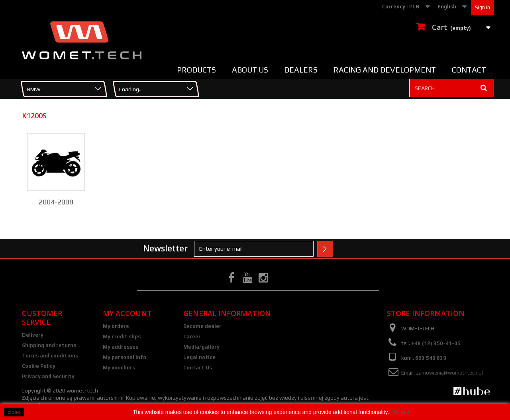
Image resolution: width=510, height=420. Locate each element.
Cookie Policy (39, 366)
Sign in (483, 7)
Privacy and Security (48, 376)
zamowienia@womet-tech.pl (449, 373)
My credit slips (122, 337)
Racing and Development (385, 70)
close (14, 412)
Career (192, 337)
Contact (469, 70)
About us (250, 70)
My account (127, 313)
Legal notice (199, 357)
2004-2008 (56, 202)
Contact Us (198, 368)
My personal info (125, 357)
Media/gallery (201, 347)
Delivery (33, 335)
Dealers (301, 70)
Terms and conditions (50, 356)
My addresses (121, 347)
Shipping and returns (49, 345)
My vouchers (119, 368)
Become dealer (202, 326)
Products (196, 70)
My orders (116, 326)
